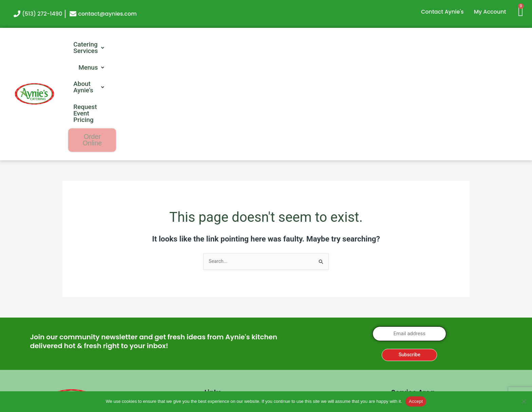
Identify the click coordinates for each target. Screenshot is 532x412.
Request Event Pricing (418, 45)
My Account (490, 12)
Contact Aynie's (442, 12)
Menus (290, 45)
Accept (416, 401)
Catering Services (230, 45)
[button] (230, 45)
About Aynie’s (344, 45)
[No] (524, 401)
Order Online (493, 45)
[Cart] (523, 11)
